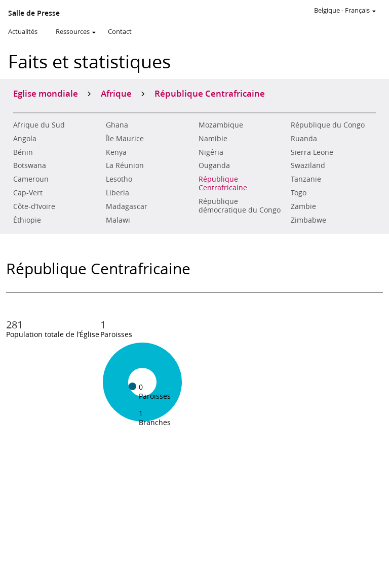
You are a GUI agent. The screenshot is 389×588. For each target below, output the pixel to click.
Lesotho (119, 179)
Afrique (116, 93)
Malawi (118, 220)
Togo (299, 193)
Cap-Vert (28, 193)
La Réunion (125, 165)
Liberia (118, 193)
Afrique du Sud (39, 125)
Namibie (213, 139)
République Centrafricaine (223, 183)
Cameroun (31, 179)
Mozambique (221, 125)
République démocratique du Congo (240, 206)
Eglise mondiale (46, 93)
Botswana (30, 165)
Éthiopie (27, 220)
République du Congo (328, 125)
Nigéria (211, 152)
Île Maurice (125, 139)
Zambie (303, 206)
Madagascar (127, 206)
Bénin (23, 152)
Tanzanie (306, 179)
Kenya (116, 152)
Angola (25, 139)
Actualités (23, 31)
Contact (120, 31)
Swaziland (308, 165)
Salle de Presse (34, 13)
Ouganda (214, 165)
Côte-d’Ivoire (34, 206)
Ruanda (304, 139)
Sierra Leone (312, 152)
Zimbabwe (308, 220)
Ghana (117, 125)
